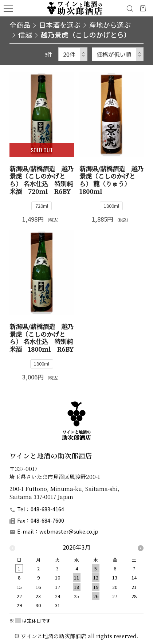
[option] (76, 579)
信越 (25, 34)
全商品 (20, 25)
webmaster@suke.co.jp (69, 531)
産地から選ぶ (110, 25)
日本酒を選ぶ (60, 25)
